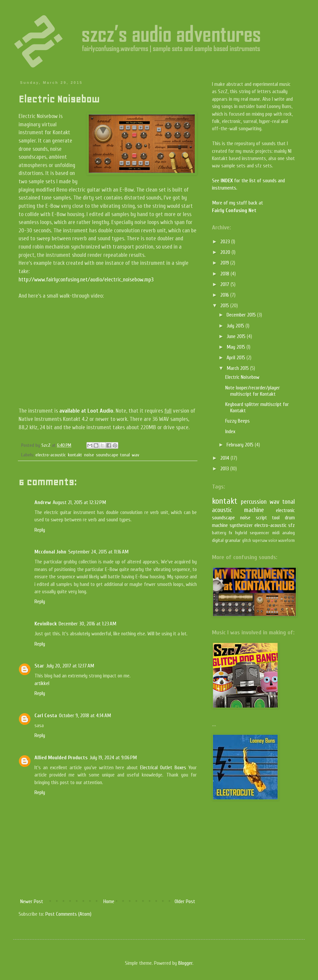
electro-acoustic (51, 455)
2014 (225, 458)
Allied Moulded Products (61, 758)
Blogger (185, 963)
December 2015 (242, 315)
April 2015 (237, 358)
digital (218, 540)
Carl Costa (46, 716)
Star (39, 666)
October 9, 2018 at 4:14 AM (85, 716)
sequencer (260, 533)
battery (219, 533)
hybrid (241, 533)
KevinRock (46, 624)
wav (135, 455)
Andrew (43, 502)
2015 (225, 306)
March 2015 (238, 368)
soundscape (107, 455)
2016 (225, 295)
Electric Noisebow (242, 377)
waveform (287, 541)
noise (89, 455)
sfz (291, 525)
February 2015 (241, 445)
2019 (225, 263)
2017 (225, 284)
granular (233, 540)
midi (276, 533)
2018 (225, 274)
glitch (247, 541)
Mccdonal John (50, 552)
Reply (40, 530)
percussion (254, 502)
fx (231, 533)
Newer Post (32, 901)
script (261, 518)
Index (230, 432)
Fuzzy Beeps (238, 421)
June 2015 (237, 336)
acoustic (222, 510)
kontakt (75, 455)
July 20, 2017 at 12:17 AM (70, 666)
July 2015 (236, 326)
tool (276, 518)
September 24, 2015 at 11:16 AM (98, 552)
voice (273, 541)
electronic (285, 510)
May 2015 (237, 347)
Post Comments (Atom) (68, 914)
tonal (125, 455)
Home (109, 901)
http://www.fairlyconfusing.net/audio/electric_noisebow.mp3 (86, 280)
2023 (226, 242)
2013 (225, 469)
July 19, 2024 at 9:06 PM (113, 758)
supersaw (260, 541)
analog (289, 533)
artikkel (42, 683)
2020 (226, 252)
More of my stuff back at (238, 203)
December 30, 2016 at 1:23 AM (87, 624)
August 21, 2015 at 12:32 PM (79, 502)
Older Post (185, 901)
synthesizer (241, 525)
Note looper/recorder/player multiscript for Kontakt (253, 391)
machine (254, 510)
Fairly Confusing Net (234, 210)
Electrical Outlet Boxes (163, 768)
